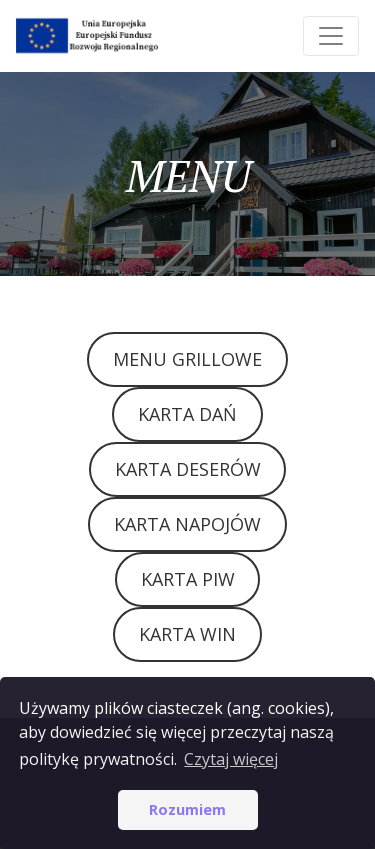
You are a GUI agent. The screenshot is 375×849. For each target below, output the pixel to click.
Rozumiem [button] (187, 809)
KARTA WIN (187, 634)
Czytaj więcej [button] (231, 759)
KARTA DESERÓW (188, 469)
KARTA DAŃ (187, 414)
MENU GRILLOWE (187, 359)
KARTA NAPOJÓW (187, 524)
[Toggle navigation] (331, 36)
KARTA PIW (188, 579)
